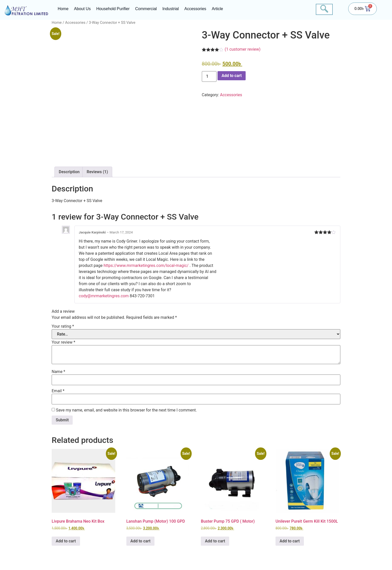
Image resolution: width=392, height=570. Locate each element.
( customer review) (242, 49)
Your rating (63, 326)
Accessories (195, 9)
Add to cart (232, 76)
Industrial (171, 9)
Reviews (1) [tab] (97, 172)
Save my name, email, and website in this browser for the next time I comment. (126, 410)
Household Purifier (113, 9)
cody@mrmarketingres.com (104, 296)
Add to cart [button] (66, 541)
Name (58, 372)
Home (63, 9)
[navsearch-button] (324, 9)
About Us (82, 9)
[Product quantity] (209, 76)
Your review (63, 342)
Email (58, 391)
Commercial (146, 9)
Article (217, 9)
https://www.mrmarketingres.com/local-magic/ (146, 266)
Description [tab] (69, 172)
